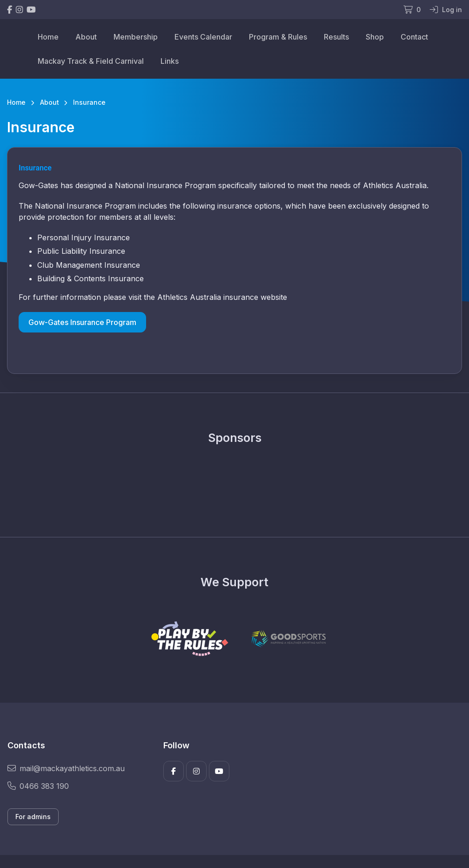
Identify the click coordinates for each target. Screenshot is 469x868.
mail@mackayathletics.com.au (66, 768)
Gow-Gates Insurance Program (82, 322)
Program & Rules (278, 37)
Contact (414, 37)
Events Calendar (203, 37)
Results (336, 37)
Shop (375, 37)
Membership (136, 37)
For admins (33, 817)
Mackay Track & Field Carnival (91, 61)
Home (48, 37)
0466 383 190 (38, 786)
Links (170, 61)
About (86, 37)
